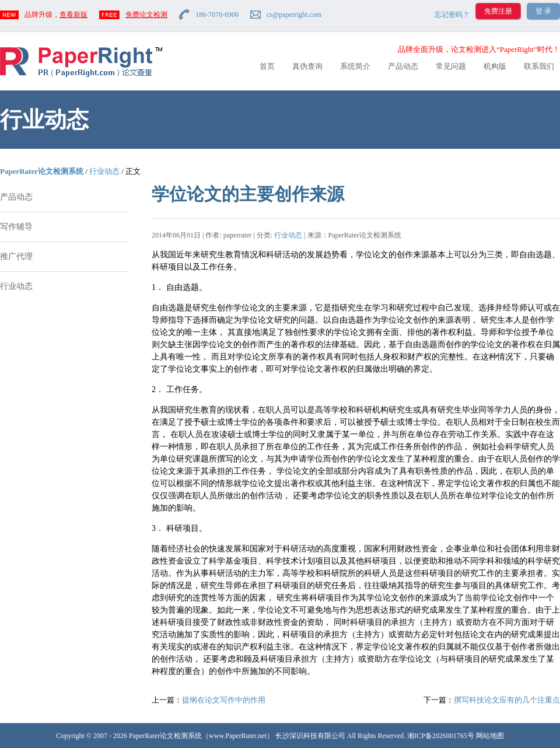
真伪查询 (307, 66)
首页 (267, 66)
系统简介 (355, 66)
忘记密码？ (452, 15)
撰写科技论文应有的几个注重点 (507, 700)
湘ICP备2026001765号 (441, 736)
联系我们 (539, 66)
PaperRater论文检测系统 (42, 171)
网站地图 (490, 736)
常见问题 (451, 66)
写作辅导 (16, 227)
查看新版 (73, 15)
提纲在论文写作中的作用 (224, 700)
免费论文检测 (146, 15)
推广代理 (16, 256)
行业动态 (104, 171)
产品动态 (403, 66)
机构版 (495, 66)
